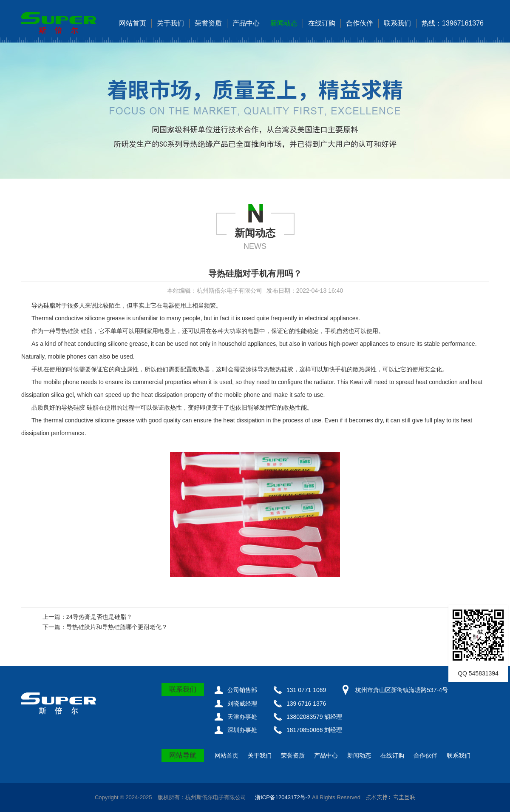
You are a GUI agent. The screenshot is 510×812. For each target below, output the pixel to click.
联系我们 (397, 23)
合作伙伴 (360, 23)
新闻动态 (284, 23)
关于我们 (170, 23)
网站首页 (133, 23)
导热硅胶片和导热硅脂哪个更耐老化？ (117, 627)
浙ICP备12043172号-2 (283, 797)
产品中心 (246, 23)
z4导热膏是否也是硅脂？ (99, 617)
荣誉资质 (208, 23)
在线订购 (322, 23)
